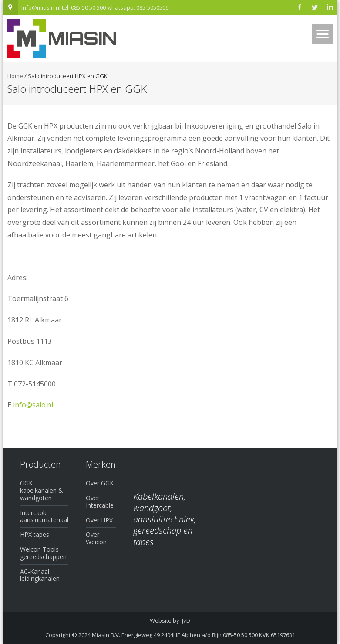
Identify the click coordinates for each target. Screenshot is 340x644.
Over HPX (99, 520)
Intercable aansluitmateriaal (44, 516)
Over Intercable (100, 502)
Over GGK (100, 483)
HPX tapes (35, 534)
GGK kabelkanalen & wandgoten (42, 490)
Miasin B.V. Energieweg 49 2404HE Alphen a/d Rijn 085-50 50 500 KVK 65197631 (194, 635)
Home (15, 76)
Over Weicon (96, 538)
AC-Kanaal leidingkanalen (40, 575)
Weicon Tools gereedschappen (43, 553)
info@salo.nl (33, 405)
